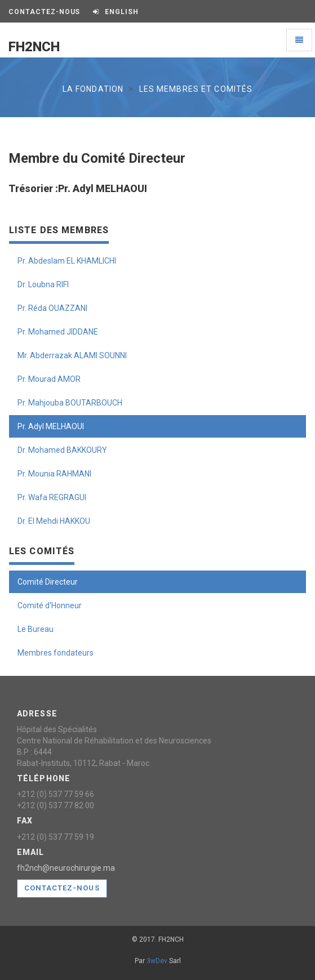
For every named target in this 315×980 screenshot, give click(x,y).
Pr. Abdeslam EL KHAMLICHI (67, 261)
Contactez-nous (62, 888)
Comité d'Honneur (50, 605)
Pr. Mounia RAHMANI (54, 474)
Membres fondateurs (56, 653)
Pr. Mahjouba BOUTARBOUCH (70, 403)
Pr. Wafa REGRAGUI (52, 497)
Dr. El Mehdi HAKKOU (54, 521)
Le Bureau (36, 629)
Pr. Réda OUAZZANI (52, 308)
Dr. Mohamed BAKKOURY (62, 450)
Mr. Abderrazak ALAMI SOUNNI (72, 355)
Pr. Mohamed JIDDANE (58, 332)
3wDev (157, 961)
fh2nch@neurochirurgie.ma (66, 868)
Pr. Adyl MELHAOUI (51, 426)
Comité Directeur (48, 582)
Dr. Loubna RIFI (43, 284)
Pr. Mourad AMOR (49, 379)
